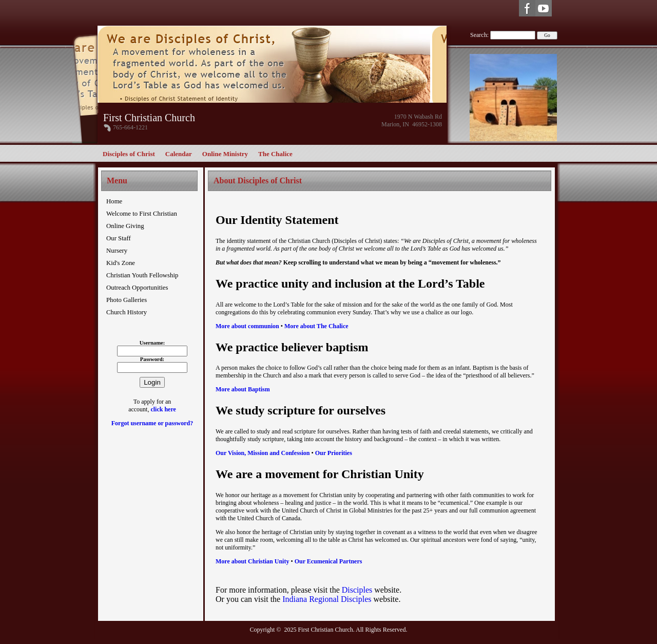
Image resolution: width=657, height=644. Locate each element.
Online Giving (125, 226)
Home (114, 201)
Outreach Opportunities (137, 288)
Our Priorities (334, 453)
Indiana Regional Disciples (328, 599)
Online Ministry (225, 154)
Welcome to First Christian (142, 214)
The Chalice (275, 154)
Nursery (117, 251)
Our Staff (119, 238)
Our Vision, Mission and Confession (263, 453)
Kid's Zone (121, 263)
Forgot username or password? (152, 423)
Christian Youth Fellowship (142, 275)
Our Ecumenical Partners (328, 561)
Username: (152, 343)
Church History (127, 312)
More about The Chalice (316, 326)
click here (163, 409)
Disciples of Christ (129, 154)
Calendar (179, 154)
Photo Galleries (127, 300)
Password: (152, 359)
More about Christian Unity (252, 561)
